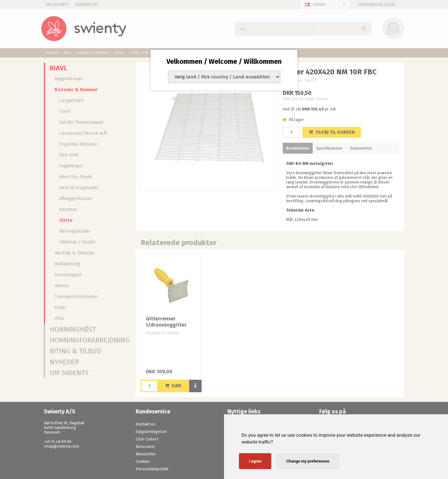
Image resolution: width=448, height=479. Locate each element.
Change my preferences (308, 461)
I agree (255, 461)
